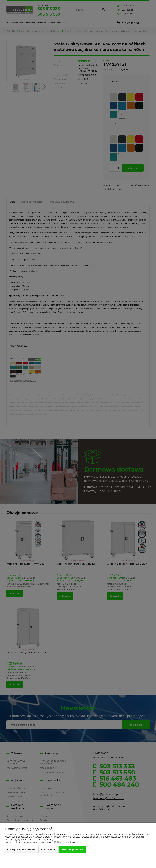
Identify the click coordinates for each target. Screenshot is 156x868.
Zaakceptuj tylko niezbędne (21, 850)
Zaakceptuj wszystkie (73, 850)
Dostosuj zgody (49, 850)
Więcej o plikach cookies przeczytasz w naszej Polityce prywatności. (41, 842)
